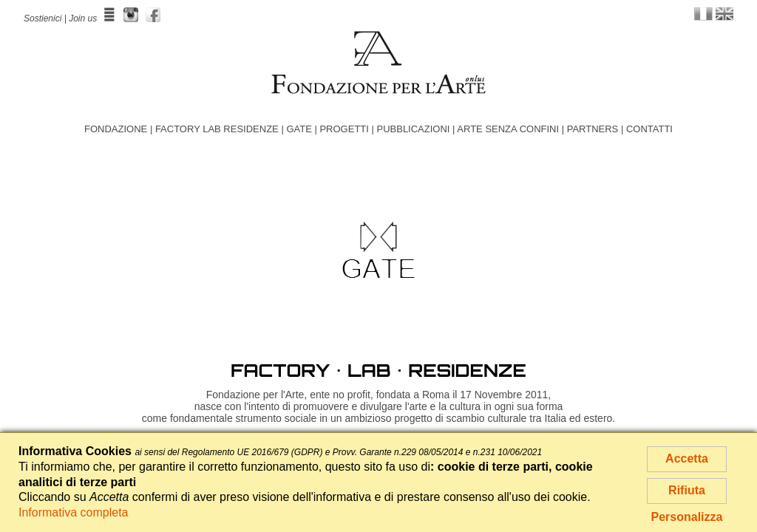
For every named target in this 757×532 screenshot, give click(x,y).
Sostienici (43, 18)
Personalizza (687, 517)
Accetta (687, 458)
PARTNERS (593, 129)
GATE (299, 129)
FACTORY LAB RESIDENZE (217, 129)
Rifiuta (687, 490)
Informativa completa (74, 512)
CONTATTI (649, 129)
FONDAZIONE (116, 129)
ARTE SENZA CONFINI (508, 129)
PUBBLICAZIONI (413, 129)
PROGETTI (344, 129)
